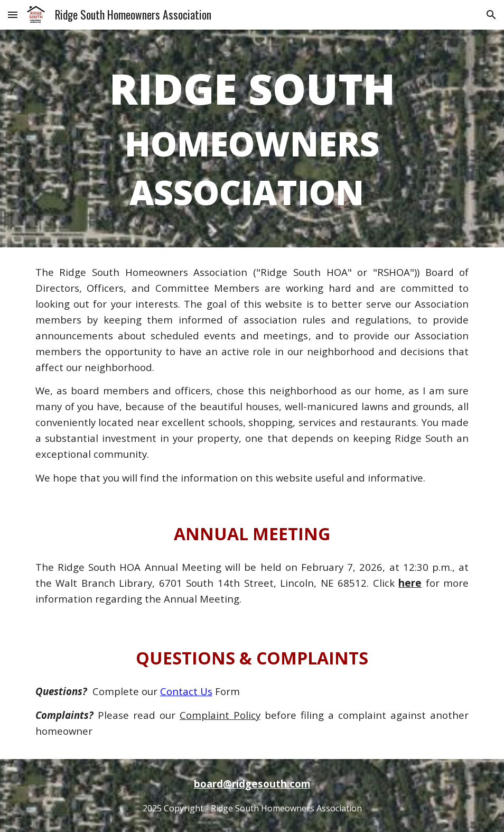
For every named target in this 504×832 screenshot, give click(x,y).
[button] (13, 15)
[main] (252, 138)
